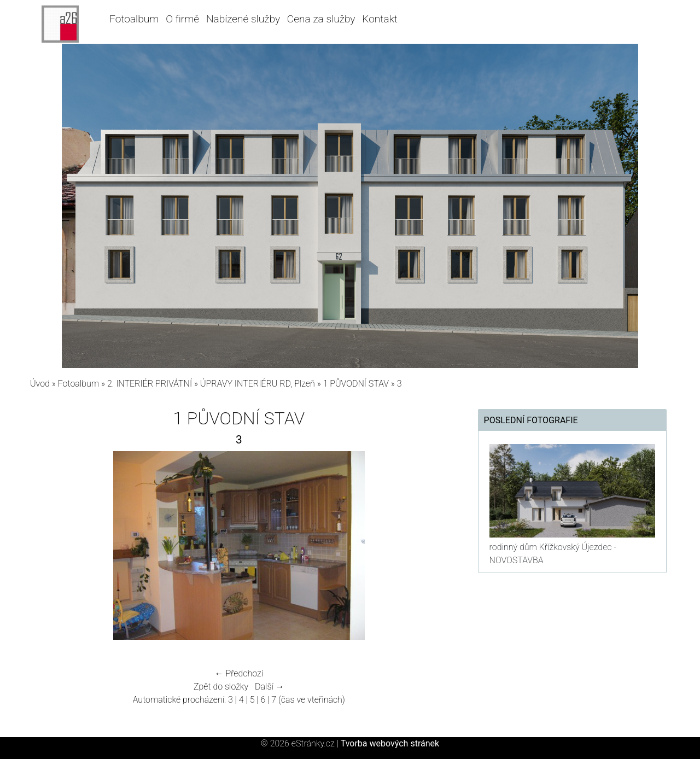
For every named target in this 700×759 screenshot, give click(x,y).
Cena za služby (321, 19)
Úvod (40, 384)
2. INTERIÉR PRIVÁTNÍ (150, 384)
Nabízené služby (243, 19)
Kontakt (380, 19)
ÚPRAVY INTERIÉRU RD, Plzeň (258, 384)
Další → (270, 687)
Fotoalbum (134, 19)
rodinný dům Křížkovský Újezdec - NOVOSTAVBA (553, 554)
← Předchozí (239, 673)
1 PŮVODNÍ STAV (356, 384)
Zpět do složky (221, 687)
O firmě (182, 19)
